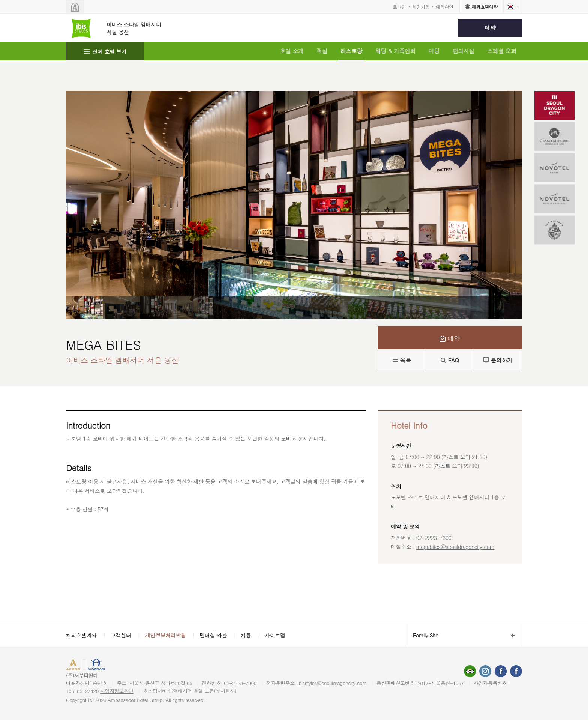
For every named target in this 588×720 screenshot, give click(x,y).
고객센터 (121, 635)
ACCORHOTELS (89, 665)
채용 (246, 635)
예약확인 (445, 7)
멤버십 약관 (214, 635)
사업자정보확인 (117, 691)
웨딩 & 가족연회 (396, 51)
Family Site (422, 635)
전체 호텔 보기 (110, 51)
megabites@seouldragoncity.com (455, 547)
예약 (490, 28)
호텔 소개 (292, 51)
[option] (84, 308)
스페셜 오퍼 (502, 51)
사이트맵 (275, 635)
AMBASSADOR (130, 665)
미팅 (434, 51)
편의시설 (463, 51)
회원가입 (421, 7)
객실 (322, 51)
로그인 (399, 7)
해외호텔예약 (81, 635)
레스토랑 (352, 51)
